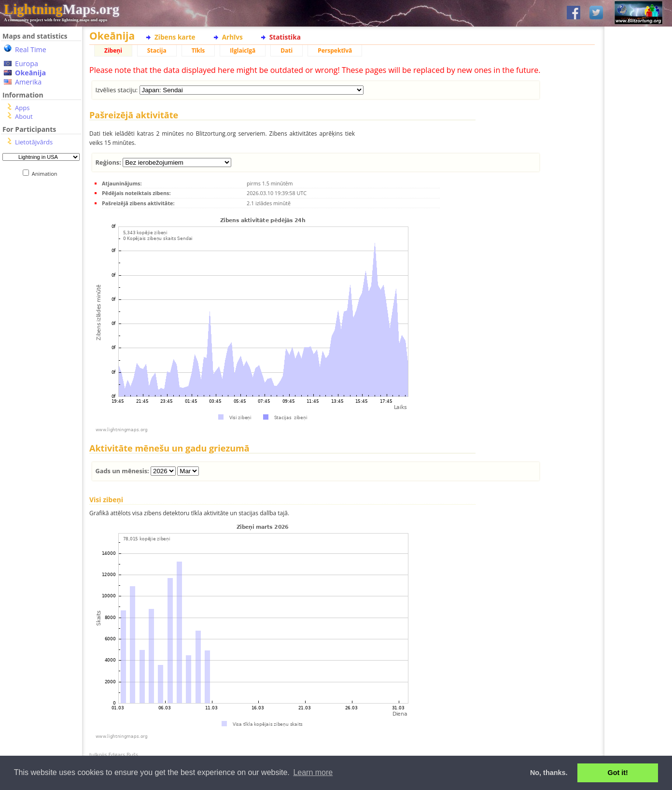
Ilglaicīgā (243, 50)
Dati (287, 50)
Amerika (28, 82)
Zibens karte (175, 37)
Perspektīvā (335, 50)
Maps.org (62, 9)
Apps (22, 108)
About (24, 116)
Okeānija (30, 73)
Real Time (31, 49)
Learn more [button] (313, 772)
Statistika (285, 37)
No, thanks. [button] (549, 773)
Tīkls (198, 50)
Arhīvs (232, 37)
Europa (27, 63)
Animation (47, 174)
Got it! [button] (618, 773)
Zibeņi (113, 50)
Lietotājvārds (34, 142)
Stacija (157, 50)
